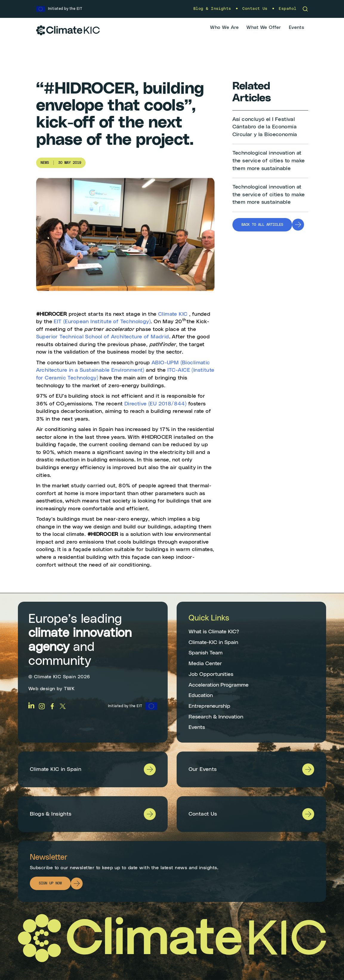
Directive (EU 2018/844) (156, 404)
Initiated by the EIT (125, 706)
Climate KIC (173, 314)
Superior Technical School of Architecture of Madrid (103, 337)
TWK (69, 689)
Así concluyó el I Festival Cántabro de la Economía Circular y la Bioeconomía (265, 127)
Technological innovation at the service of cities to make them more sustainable (269, 161)
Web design (42, 689)
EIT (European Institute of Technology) (102, 322)
